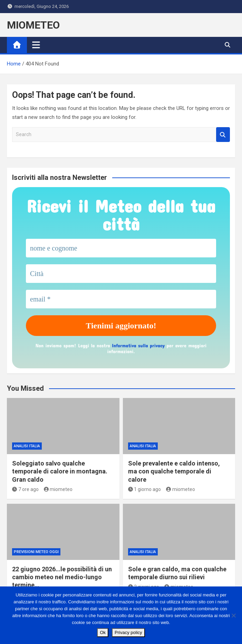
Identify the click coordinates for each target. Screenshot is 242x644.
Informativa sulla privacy (138, 345)
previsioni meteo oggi (36, 552)
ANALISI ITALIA (27, 446)
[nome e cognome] (121, 248)
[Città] (121, 274)
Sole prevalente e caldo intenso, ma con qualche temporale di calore (174, 471)
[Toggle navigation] (36, 45)
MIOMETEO (33, 25)
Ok (103, 632)
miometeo (58, 489)
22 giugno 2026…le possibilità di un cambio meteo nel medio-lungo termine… (62, 577)
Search (223, 135)
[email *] (121, 299)
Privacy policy (128, 632)
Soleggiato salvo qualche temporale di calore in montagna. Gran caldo (60, 471)
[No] (233, 615)
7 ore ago (25, 489)
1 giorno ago (145, 489)
